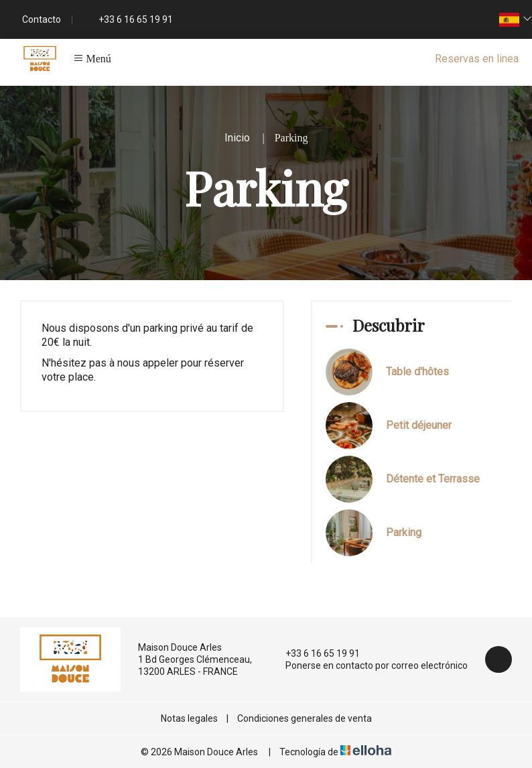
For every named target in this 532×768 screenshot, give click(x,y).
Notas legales (189, 718)
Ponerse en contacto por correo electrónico (369, 665)
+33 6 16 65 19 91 (315, 653)
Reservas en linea (477, 59)
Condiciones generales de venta (305, 718)
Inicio (237, 138)
